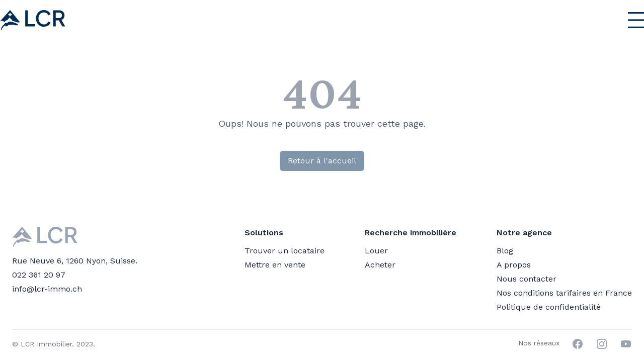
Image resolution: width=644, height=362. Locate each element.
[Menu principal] (612, 20)
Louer (376, 251)
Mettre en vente (275, 265)
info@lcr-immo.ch (47, 289)
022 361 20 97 (39, 275)
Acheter (380, 265)
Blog (505, 251)
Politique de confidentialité (549, 307)
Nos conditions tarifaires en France (564, 293)
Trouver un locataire (285, 251)
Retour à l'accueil (322, 161)
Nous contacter (527, 279)
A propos (514, 265)
